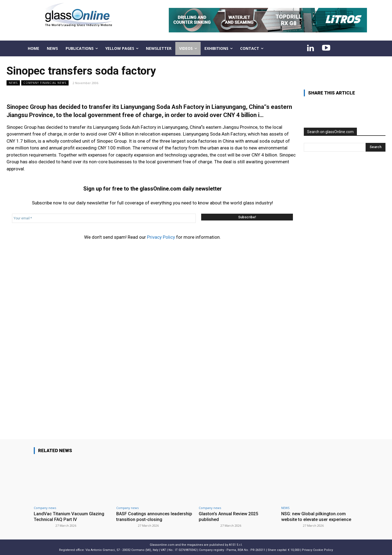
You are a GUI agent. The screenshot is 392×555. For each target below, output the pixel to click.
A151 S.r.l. (236, 545)
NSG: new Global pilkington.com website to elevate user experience (318, 516)
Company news (45, 508)
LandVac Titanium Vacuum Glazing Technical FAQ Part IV (70, 516)
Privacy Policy (161, 237)
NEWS (13, 83)
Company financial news (45, 83)
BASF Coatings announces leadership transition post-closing (151, 516)
